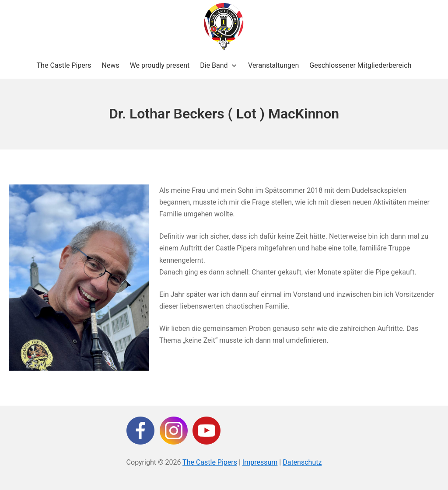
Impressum (260, 462)
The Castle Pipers (210, 462)
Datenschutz (302, 462)
